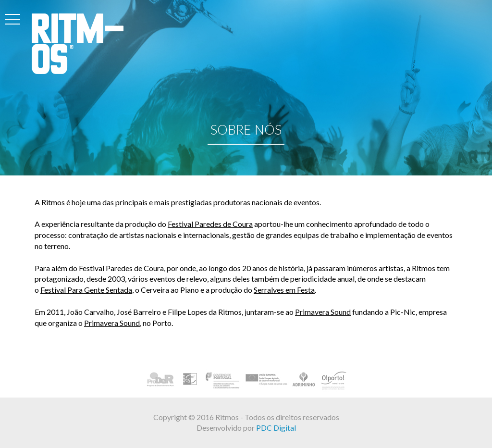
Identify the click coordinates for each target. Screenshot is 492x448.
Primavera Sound (323, 312)
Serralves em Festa (284, 290)
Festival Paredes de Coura (210, 224)
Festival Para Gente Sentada (86, 290)
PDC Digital (276, 428)
